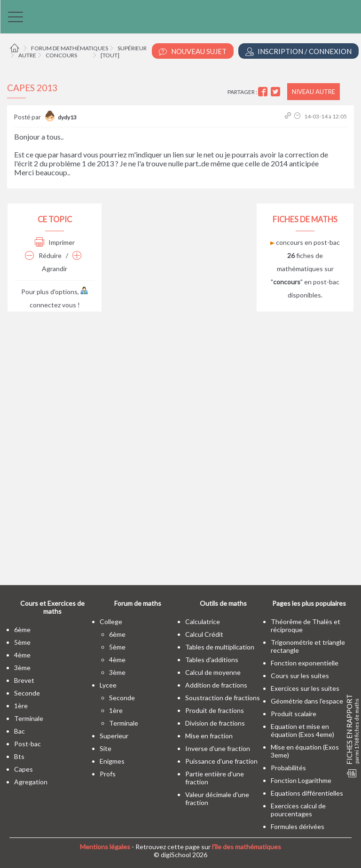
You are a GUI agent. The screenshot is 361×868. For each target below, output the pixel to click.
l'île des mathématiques (247, 847)
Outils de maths (223, 603)
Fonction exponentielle (305, 663)
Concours (61, 55)
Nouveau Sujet (193, 51)
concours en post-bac (305, 242)
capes (24, 769)
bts (19, 756)
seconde (27, 693)
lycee (108, 685)
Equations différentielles (307, 793)
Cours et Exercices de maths (52, 607)
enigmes (112, 761)
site (106, 748)
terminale (29, 718)
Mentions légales (105, 847)
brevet (24, 680)
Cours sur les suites (300, 676)
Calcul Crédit (204, 634)
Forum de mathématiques (70, 48)
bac (20, 731)
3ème (22, 668)
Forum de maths (138, 603)
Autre (27, 55)
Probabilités (288, 768)
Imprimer (55, 242)
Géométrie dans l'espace (307, 701)
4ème (22, 655)
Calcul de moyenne (213, 672)
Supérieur (132, 48)
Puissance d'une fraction (221, 761)
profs (108, 774)
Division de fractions (215, 723)
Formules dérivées (298, 826)
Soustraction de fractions (223, 698)
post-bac (27, 744)
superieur (114, 736)
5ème (22, 642)
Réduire (43, 255)
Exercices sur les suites (305, 688)
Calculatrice (203, 622)
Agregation (31, 782)
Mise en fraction (209, 736)
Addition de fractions (216, 685)
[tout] (110, 55)
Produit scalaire (294, 714)
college (111, 622)
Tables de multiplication (220, 647)
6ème (22, 629)
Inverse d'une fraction (218, 748)
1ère (21, 706)
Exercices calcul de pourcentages (298, 810)
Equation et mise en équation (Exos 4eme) (302, 730)
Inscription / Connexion (298, 51)
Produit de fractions (215, 710)
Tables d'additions (212, 660)
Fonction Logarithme (301, 780)
